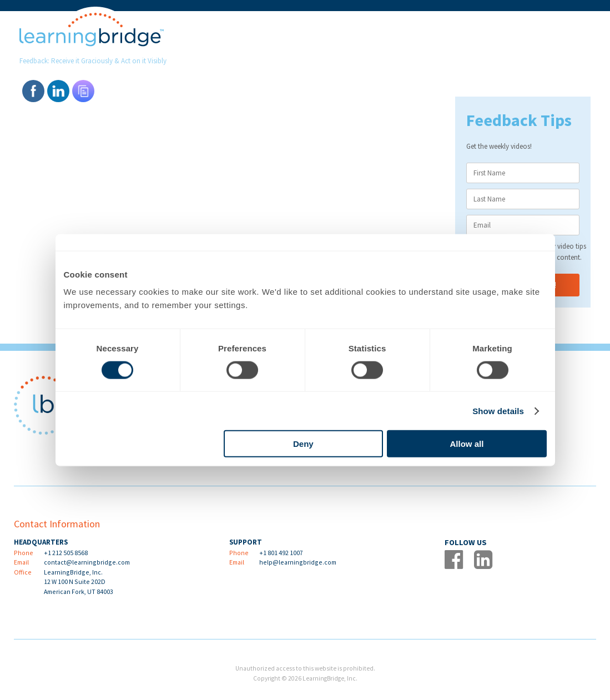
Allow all (467, 444)
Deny (303, 444)
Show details (498, 411)
